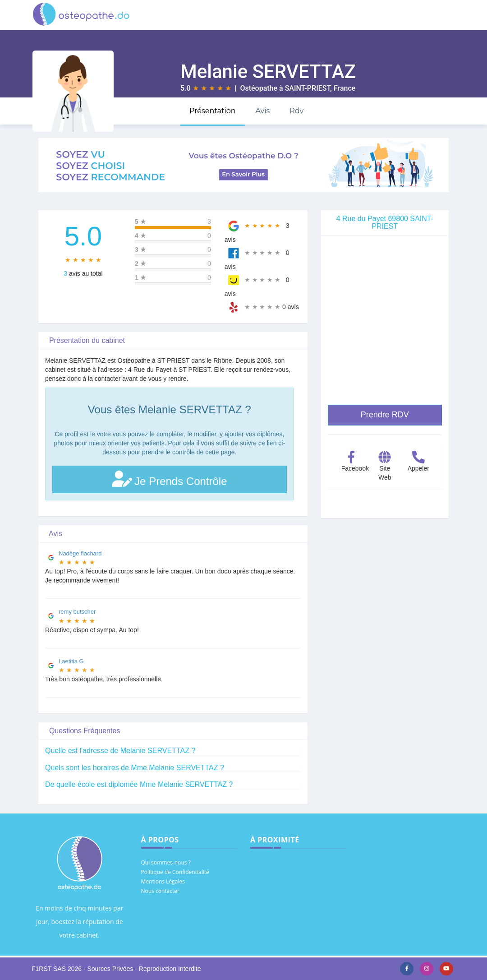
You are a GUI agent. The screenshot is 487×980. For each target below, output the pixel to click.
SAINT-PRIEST (308, 88)
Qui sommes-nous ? (166, 862)
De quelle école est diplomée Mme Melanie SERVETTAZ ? (139, 784)
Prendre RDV (385, 415)
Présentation (213, 111)
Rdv (296, 111)
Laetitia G (71, 661)
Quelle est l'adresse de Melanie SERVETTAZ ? (120, 751)
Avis (262, 111)
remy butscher (77, 612)
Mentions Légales (163, 881)
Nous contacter (160, 891)
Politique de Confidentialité (175, 872)
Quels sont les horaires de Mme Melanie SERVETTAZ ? (135, 768)
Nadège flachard (80, 553)
